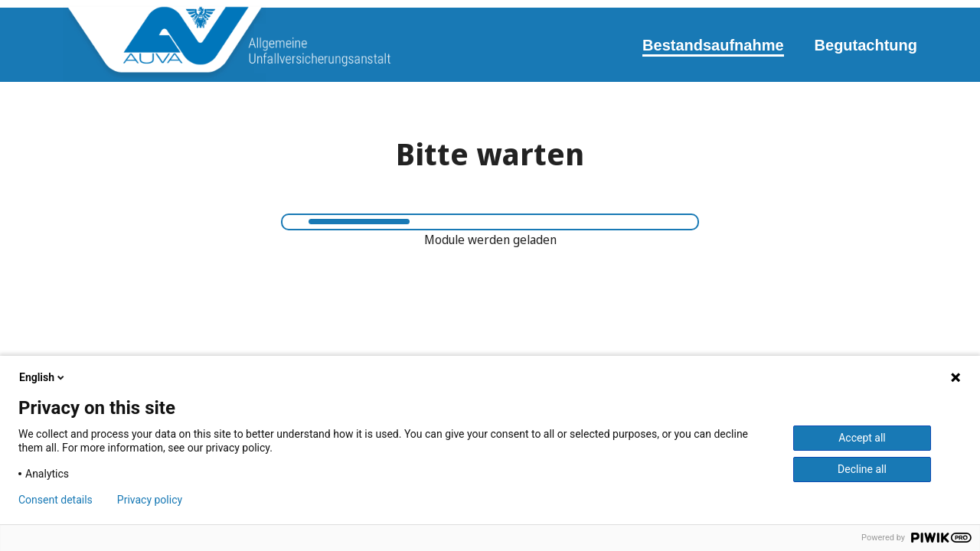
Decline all (862, 469)
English (43, 377)
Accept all (862, 438)
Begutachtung (866, 45)
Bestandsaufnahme (713, 45)
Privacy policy (150, 500)
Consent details (56, 500)
